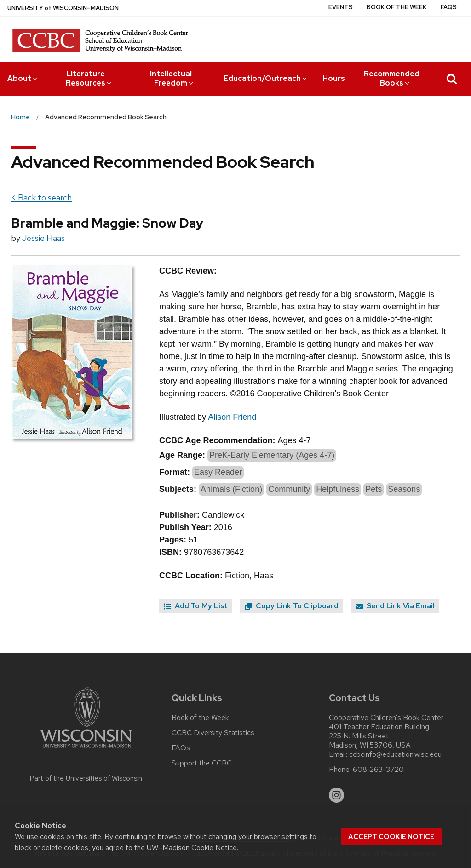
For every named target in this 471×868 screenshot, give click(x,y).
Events (341, 7)
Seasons (404, 489)
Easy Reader (218, 472)
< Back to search (41, 197)
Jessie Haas (43, 238)
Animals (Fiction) (231, 489)
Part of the (86, 778)
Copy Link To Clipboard (292, 606)
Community (289, 489)
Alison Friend (232, 417)
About (23, 78)
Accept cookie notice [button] (391, 837)
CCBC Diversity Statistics (213, 733)
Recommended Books (392, 78)
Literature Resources (89, 78)
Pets (373, 489)
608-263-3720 (378, 770)
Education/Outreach (266, 78)
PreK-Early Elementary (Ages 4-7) (272, 455)
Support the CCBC (202, 763)
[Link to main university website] (86, 749)
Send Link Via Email (395, 606)
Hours (334, 78)
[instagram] (337, 795)
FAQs (449, 7)
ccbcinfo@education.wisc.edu (395, 754)
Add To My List (196, 606)
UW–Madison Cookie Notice (192, 848)
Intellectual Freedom (172, 78)
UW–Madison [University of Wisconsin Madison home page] (63, 8)
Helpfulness (338, 489)
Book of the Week (396, 7)
